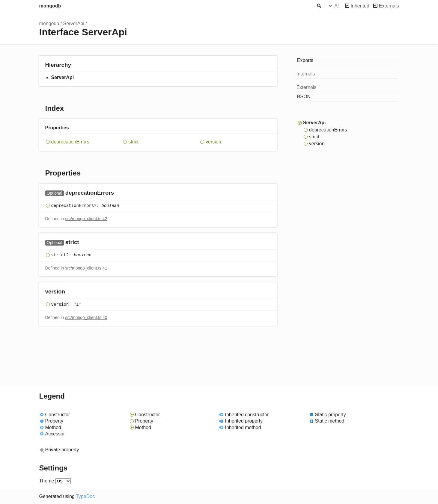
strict (133, 142)
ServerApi (74, 24)
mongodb (50, 6)
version (213, 142)
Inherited (360, 6)
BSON (304, 97)
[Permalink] (120, 193)
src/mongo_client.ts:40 (86, 317)
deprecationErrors (70, 142)
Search (319, 6)
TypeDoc (85, 496)
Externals (389, 6)
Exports (305, 60)
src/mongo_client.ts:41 (86, 268)
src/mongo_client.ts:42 (86, 219)
